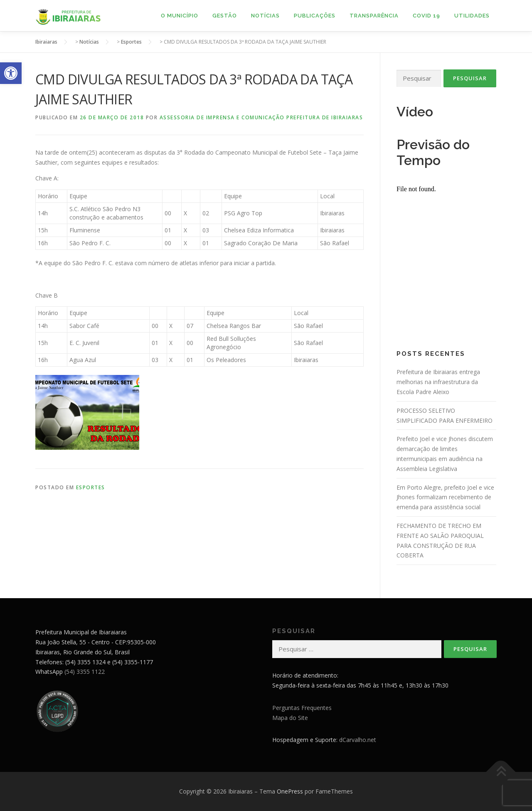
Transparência (374, 16)
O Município (180, 16)
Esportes (91, 487)
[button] (11, 73)
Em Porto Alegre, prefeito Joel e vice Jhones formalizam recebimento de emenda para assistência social (445, 497)
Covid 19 (426, 16)
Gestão (225, 16)
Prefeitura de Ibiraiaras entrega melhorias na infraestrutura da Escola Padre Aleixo (438, 382)
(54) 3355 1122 (85, 672)
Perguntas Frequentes (302, 708)
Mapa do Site (290, 718)
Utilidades (472, 16)
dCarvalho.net (358, 740)
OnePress (290, 791)
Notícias (265, 16)
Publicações (315, 16)
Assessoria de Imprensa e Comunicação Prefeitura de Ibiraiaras (261, 117)
